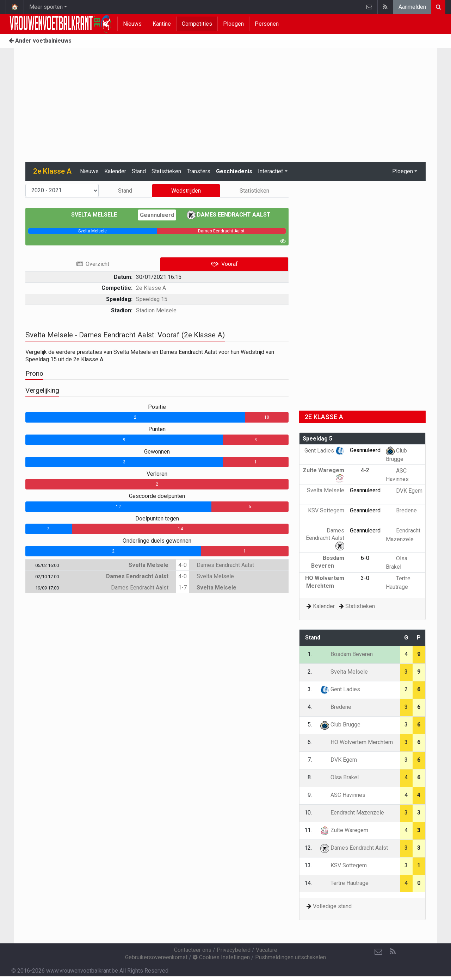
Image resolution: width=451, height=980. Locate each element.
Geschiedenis (234, 171)
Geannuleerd (157, 215)
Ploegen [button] (403, 171)
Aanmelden (412, 7)
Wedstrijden (186, 191)
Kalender (115, 171)
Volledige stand (332, 906)
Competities (197, 24)
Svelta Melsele (99, 215)
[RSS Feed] (393, 952)
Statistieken (166, 171)
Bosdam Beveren (347, 654)
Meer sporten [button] (46, 7)
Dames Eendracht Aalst (229, 215)
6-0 (365, 558)
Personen (267, 24)
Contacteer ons (193, 950)
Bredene (401, 510)
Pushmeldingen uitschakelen (291, 957)
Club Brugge (340, 725)
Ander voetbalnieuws (40, 41)
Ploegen (233, 24)
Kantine (162, 24)
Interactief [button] (271, 171)
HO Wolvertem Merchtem (357, 742)
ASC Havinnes (343, 795)
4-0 (183, 565)
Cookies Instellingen (221, 957)
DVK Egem (404, 491)
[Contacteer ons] (378, 952)
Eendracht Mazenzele (352, 813)
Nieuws (132, 24)
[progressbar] (93, 231)
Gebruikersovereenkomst (156, 957)
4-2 (365, 470)
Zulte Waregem (344, 830)
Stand (139, 171)
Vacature (267, 950)
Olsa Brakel (339, 777)
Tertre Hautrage (344, 883)
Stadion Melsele (156, 310)
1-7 (183, 588)
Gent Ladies (324, 451)
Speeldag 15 (152, 299)
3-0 (365, 578)
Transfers (199, 171)
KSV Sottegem (344, 865)
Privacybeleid (234, 950)
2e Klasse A (151, 288)
